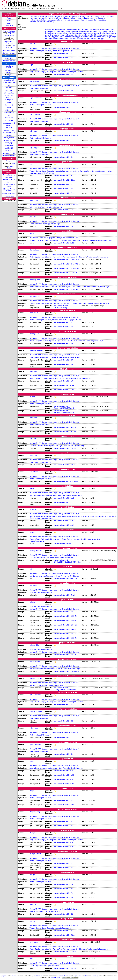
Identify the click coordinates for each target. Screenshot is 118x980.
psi (72, 35)
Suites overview (9, 61)
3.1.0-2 (71, 914)
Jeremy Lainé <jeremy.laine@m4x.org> (44, 768)
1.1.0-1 (71, 721)
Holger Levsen (77, 976)
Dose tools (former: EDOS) (9, 178)
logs (13, 45)
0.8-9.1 (71, 210)
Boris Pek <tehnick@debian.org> (68, 576)
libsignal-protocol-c (57, 33)
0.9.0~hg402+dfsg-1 (61, 308)
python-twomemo (95, 37)
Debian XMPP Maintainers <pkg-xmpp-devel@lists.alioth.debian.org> (54, 48)
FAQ (9, 23)
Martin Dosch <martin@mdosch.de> (98, 516)
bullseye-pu (9, 143)
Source (9, 161)
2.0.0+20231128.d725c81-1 (64, 408)
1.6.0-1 (71, 108)
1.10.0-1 (71, 842)
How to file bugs (9, 31)
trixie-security (9, 113)
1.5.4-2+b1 (72, 427)
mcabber (90, 33)
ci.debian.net (9, 196)
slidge (109, 37)
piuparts (4, 976)
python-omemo (83, 37)
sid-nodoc (9, 90)
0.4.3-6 (71, 343)
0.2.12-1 (71, 800)
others (86, 976)
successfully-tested (61, 53)
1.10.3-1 (71, 771)
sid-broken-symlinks (9, 96)
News (9, 21)
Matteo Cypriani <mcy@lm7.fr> (41, 257)
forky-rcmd (9, 105)
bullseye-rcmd (9, 138)
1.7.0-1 (71, 91)
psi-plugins (77, 35)
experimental (9, 80)
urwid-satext (94, 39)
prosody (55, 35)
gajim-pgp (96, 29)
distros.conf (9, 43)
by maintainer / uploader (9, 67)
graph (11, 75)
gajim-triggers (105, 29)
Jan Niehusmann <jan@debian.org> (42, 576)
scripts (6, 45)
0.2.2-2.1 (71, 931)
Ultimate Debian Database (9, 190)
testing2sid (9, 100)
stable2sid (9, 148)
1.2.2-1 (71, 863)
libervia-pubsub (84, 31)
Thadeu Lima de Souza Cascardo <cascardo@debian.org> (82, 341)
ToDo (9, 168)
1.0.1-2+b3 (72, 465)
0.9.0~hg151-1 (73, 952)
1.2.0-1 (71, 737)
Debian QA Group (9, 175)
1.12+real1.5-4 (73, 671)
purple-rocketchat (36, 678)
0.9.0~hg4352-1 (74, 259)
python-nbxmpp (59, 37)
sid (9, 85)
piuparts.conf (9, 42)
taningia (87, 39)
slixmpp (55, 39)
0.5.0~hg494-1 (73, 289)
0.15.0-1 (71, 521)
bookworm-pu (9, 130)
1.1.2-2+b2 (72, 448)
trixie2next (9, 118)
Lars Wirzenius (38, 976)
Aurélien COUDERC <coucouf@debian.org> (45, 240)
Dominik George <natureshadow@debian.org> (46, 685)
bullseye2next (9, 145)
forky (9, 102)
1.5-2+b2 (71, 595)
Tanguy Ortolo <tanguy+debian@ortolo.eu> (45, 72)
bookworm (9, 120)
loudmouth (83, 33)
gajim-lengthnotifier (74, 29)
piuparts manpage (9, 53)
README (9, 48)
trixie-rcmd (9, 110)
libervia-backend (72, 31)
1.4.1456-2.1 (73, 612)
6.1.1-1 (71, 704)
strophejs (80, 39)
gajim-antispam (61, 29)
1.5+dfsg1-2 (72, 579)
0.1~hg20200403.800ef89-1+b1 (65, 690)
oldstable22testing (9, 156)
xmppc (102, 39)
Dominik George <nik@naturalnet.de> (66, 357)
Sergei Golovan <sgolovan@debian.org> (76, 539)
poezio (113, 33)
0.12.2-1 (71, 243)
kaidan (63, 31)
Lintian (9, 182)
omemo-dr (97, 33)
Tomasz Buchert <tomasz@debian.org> (44, 378)
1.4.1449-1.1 (73, 655)
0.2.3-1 (71, 821)
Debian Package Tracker (9, 185)
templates (11, 33)
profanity (48, 35)
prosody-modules (64, 35)
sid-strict (9, 88)
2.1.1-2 (71, 74)
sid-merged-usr (9, 93)
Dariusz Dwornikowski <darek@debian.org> (75, 378)
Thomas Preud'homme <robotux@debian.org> (70, 257)
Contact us (9, 26)
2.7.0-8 (71, 226)
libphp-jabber (34, 334)
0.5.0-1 (71, 53)
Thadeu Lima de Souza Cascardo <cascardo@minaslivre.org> (52, 171)
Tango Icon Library (56, 977)
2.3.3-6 (71, 360)
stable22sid (9, 151)
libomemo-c (107, 31)
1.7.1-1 (71, 124)
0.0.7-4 (71, 884)
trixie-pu (9, 115)
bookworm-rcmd (9, 123)
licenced (14, 976)
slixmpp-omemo (64, 39)
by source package (9, 71)
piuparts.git (95, 976)
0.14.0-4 (71, 381)
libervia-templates (96, 31)
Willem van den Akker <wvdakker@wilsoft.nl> (46, 207)
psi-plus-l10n (93, 35)
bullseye (9, 135)
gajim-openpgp (86, 29)
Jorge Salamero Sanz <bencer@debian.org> (91, 171)
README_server (9, 50)
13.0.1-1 (71, 544)
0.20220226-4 (73, 481)
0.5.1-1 (71, 322)
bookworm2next (9, 133)
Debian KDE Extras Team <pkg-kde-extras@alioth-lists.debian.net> (54, 238)
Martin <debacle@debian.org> (40, 51)
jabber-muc (49, 31)
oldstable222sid (9, 153)
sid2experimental (9, 83)
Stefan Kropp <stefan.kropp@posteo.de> (67, 320)
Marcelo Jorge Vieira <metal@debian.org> (45, 341)
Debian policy (9, 35)
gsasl (112, 29)
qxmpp (104, 37)
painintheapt (106, 33)
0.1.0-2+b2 (72, 968)
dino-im (48, 29)
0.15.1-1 (71, 498)
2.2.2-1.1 (71, 176)
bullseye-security (9, 140)
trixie (11, 64)
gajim (53, 29)
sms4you (73, 39)
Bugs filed (9, 58)
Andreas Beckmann (64, 976)
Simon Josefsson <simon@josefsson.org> (45, 224)
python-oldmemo (71, 37)
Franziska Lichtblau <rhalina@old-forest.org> (46, 446)
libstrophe (68, 33)
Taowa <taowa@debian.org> (63, 51)
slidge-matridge (35, 812)
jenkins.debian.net (9, 193)
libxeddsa (75, 33)
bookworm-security (9, 127)
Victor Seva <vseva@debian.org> (42, 558)
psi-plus (85, 35)
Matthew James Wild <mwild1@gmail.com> (45, 539)
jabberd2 (57, 31)
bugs (13, 164)
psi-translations (103, 35)
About (9, 18)
